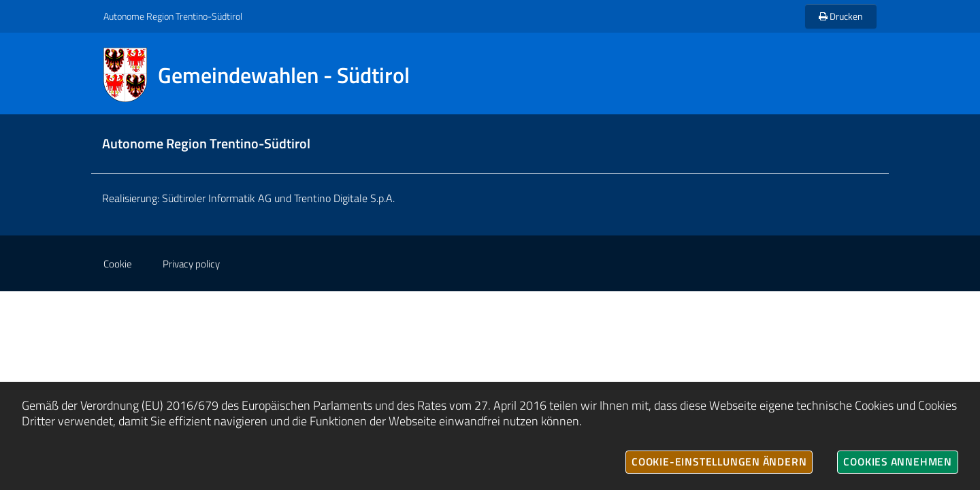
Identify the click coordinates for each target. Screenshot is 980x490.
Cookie (118, 264)
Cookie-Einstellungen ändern (719, 461)
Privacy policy (191, 264)
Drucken (841, 16)
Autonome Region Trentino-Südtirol (173, 16)
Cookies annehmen (898, 461)
